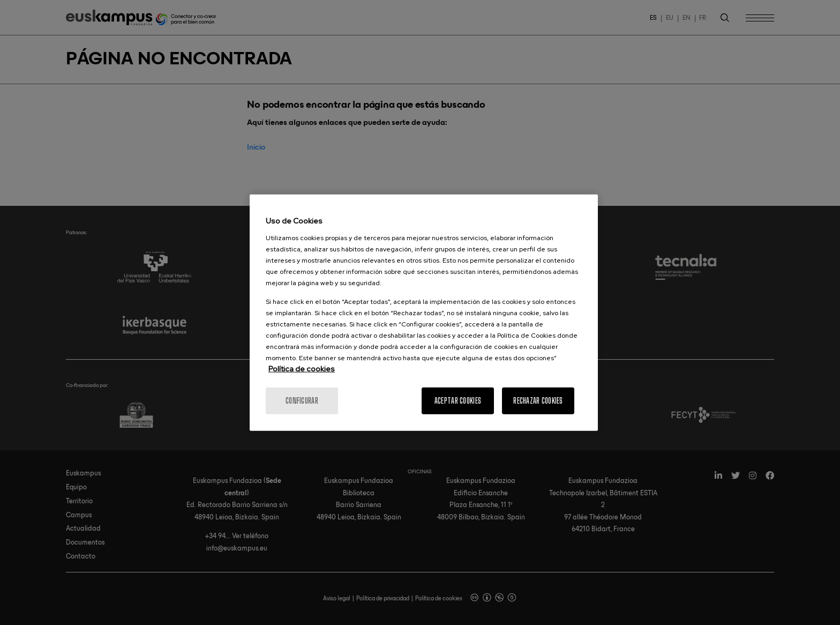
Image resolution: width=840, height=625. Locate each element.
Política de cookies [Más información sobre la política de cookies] (302, 368)
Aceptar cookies (458, 400)
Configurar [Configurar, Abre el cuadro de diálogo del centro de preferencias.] (302, 400)
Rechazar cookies (538, 400)
